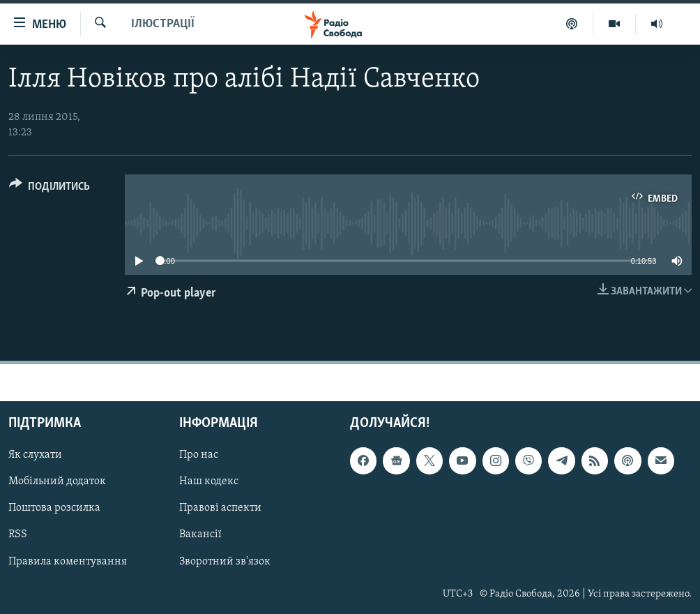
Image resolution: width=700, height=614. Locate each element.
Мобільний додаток (57, 481)
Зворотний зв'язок (225, 562)
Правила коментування (68, 562)
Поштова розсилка (54, 509)
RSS (18, 535)
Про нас (199, 455)
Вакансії (200, 535)
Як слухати (35, 455)
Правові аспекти (220, 509)
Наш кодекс (209, 481)
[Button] (50, 189)
